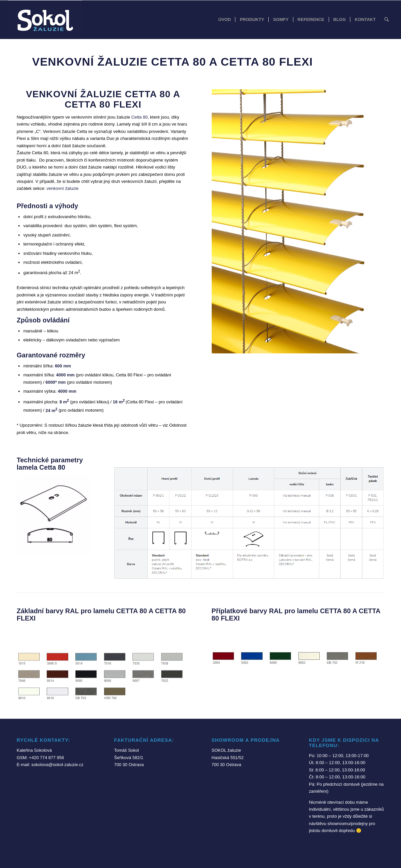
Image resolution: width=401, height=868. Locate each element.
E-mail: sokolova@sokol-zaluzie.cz (50, 765)
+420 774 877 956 (46, 758)
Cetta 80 (139, 117)
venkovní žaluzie (63, 188)
